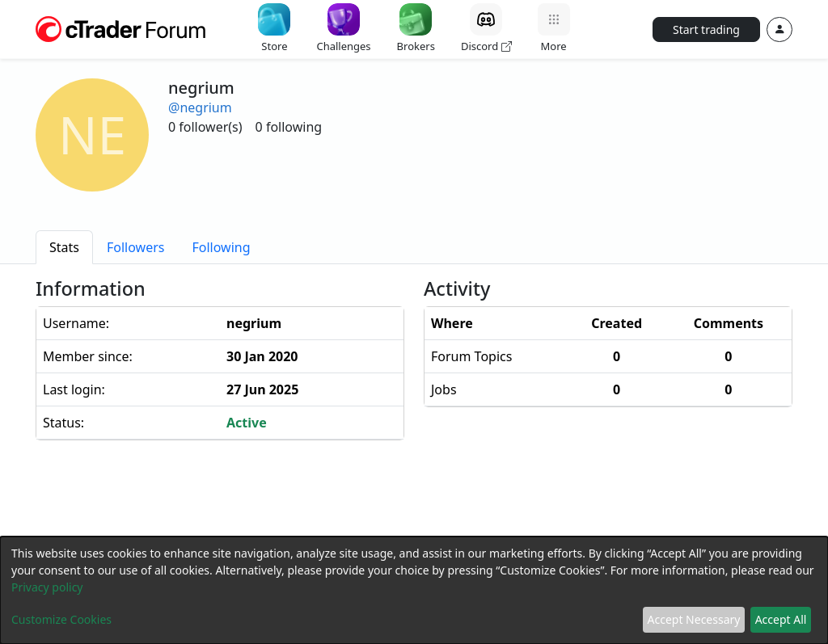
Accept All (781, 619)
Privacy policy (47, 587)
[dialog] (414, 590)
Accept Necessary (694, 619)
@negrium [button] (200, 107)
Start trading (706, 29)
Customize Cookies (61, 619)
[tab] (64, 247)
